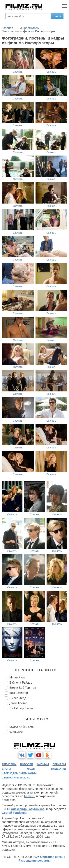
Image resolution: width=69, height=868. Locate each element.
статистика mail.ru (16, 778)
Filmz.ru (30, 796)
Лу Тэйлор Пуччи (21, 708)
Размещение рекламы (34, 861)
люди (31, 769)
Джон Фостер (18, 703)
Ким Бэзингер (19, 693)
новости (26, 764)
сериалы (59, 764)
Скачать (18, 72)
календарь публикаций (19, 773)
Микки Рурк (17, 677)
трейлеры (9, 764)
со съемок (16, 732)
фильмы (43, 764)
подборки (59, 769)
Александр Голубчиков (28, 809)
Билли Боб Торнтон (23, 688)
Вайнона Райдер (21, 683)
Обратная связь (52, 857)
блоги (6, 769)
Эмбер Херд (18, 698)
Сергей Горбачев (14, 813)
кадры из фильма (21, 727)
